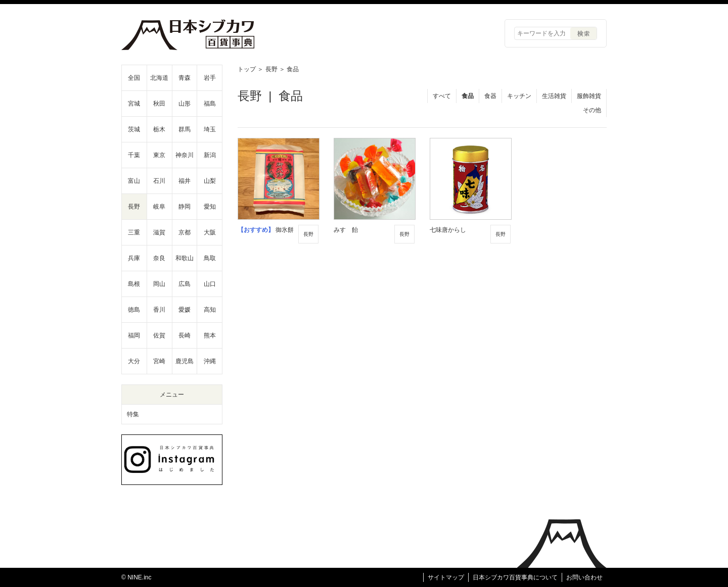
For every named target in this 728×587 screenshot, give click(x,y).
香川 (159, 310)
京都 (185, 232)
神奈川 (185, 155)
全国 (134, 78)
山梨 (210, 181)
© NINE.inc (136, 577)
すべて (442, 96)
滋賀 (159, 232)
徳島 (134, 310)
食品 (468, 96)
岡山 (159, 284)
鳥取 (210, 258)
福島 (210, 104)
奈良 (159, 258)
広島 (185, 284)
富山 (134, 181)
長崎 (185, 335)
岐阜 (159, 207)
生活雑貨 (554, 96)
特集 (133, 414)
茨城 (134, 129)
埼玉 (210, 129)
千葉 (134, 155)
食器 (490, 96)
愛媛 (185, 310)
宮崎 (159, 361)
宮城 (134, 104)
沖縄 (210, 361)
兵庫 (134, 258)
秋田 (159, 104)
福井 (185, 181)
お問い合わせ (584, 577)
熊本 (210, 335)
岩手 (210, 78)
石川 (159, 181)
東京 (159, 155)
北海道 (159, 78)
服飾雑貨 (589, 96)
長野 (271, 69)
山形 (185, 104)
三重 (134, 232)
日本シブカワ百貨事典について (515, 577)
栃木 (159, 129)
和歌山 (185, 258)
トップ (247, 69)
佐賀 (159, 335)
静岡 (185, 207)
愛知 (210, 207)
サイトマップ (446, 577)
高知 (210, 310)
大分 (134, 361)
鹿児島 (185, 361)
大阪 (210, 232)
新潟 (210, 155)
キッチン (519, 96)
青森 (185, 78)
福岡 (134, 335)
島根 (134, 284)
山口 (210, 284)
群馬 (185, 129)
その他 (592, 110)
